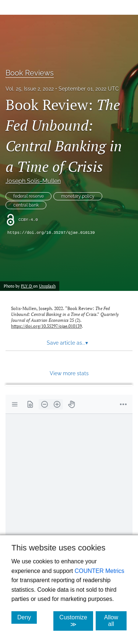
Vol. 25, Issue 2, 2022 (30, 89)
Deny (27, 617)
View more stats (69, 373)
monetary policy (78, 196)
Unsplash (47, 286)
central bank (26, 205)
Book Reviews (30, 73)
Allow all (115, 621)
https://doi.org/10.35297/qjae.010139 (51, 233)
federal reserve (29, 196)
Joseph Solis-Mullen (33, 181)
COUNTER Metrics (100, 571)
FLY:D (27, 286)
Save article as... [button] (67, 343)
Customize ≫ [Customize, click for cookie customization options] (76, 621)
